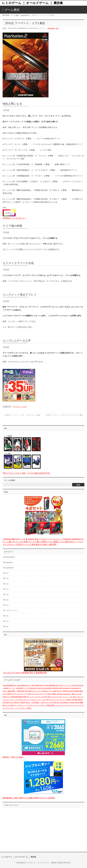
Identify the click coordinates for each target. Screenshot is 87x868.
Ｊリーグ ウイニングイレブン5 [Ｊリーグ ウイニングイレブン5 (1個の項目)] (65, 705)
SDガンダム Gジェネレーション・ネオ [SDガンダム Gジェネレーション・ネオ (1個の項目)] (60, 697)
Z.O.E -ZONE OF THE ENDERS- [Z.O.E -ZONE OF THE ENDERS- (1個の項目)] (59, 702)
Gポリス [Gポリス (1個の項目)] (59, 691)
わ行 (7, 626)
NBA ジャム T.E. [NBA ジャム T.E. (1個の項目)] (77, 694)
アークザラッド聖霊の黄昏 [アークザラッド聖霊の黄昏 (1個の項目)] (46, 705)
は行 (7, 600)
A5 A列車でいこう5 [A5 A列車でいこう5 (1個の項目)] (22, 688)
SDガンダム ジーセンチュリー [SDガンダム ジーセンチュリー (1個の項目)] (56, 700)
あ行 (57, 28)
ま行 (7, 605)
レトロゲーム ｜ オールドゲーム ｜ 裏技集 (32, 3)
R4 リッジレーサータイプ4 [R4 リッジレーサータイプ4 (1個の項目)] (35, 697)
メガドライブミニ (12, 610)
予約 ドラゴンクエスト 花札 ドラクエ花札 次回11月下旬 (26, 473)
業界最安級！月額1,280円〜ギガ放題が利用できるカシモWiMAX (29, 798)
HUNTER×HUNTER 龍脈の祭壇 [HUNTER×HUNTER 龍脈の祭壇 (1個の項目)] (73, 691)
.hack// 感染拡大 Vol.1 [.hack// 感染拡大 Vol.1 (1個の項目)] (24, 685)
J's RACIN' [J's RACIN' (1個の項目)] (9, 694)
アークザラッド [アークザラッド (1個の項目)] (20, 705)
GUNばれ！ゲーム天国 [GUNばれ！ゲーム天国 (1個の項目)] (49, 691)
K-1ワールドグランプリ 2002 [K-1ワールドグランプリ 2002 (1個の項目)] (41, 694)
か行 (7, 578)
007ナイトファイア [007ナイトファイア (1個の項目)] (65, 685)
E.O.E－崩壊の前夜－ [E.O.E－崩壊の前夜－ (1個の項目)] (9, 691)
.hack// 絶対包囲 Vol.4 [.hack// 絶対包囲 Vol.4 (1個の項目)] (52, 685)
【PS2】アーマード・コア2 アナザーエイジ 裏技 (21, 415)
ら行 (7, 621)
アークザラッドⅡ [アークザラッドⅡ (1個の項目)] (31, 705)
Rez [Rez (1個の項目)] (46, 697)
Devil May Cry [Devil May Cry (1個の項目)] (67, 688)
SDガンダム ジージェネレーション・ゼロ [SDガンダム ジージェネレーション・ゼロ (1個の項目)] (32, 700)
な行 (7, 594)
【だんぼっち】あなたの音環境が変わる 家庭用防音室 (25, 673)
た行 (7, 589)
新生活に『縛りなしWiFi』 (14, 757)
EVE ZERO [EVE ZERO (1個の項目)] (28, 691)
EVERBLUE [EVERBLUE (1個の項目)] (20, 691)
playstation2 (51, 28)
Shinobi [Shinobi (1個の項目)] (68, 700)
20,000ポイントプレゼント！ (14, 218)
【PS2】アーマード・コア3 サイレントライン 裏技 (65, 415)
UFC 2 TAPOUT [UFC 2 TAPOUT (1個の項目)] (14, 702)
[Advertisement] (43, 827)
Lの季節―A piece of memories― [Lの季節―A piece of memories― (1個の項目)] (61, 694)
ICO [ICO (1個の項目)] (4, 694)
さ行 (7, 584)
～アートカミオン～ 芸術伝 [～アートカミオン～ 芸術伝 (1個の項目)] (23, 708)
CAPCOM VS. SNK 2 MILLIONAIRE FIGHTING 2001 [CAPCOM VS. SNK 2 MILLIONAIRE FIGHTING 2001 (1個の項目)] (45, 688)
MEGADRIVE (10, 557)
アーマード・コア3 (20, 407)
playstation (9, 562)
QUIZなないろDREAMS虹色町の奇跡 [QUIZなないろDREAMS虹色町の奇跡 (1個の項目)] (14, 697)
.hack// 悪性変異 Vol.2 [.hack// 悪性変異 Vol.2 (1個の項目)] (9, 685)
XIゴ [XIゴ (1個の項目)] (47, 702)
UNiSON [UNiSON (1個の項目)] (23, 702)
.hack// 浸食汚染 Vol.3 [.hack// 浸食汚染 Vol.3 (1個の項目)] (38, 685)
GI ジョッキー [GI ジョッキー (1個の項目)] (37, 691)
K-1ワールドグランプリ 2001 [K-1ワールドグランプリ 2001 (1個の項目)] (22, 694)
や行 (7, 616)
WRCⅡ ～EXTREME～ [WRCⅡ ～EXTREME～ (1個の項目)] (33, 702)
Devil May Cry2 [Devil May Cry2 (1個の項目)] (76, 688)
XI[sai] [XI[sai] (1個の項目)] (43, 702)
